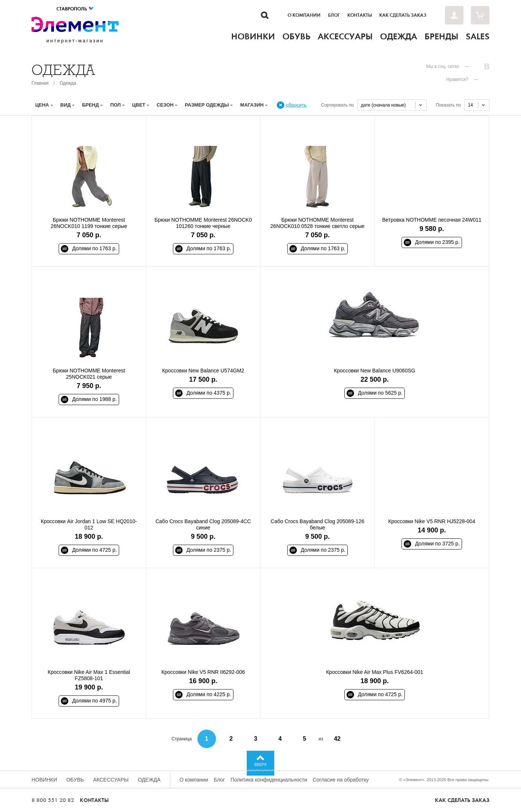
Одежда (68, 83)
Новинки (44, 780)
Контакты (360, 15)
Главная (40, 83)
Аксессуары (111, 780)
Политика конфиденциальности (269, 780)
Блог (334, 15)
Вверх (261, 765)
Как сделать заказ (403, 15)
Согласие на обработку (341, 780)
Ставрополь (75, 9)
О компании (304, 15)
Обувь (75, 780)
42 (337, 739)
